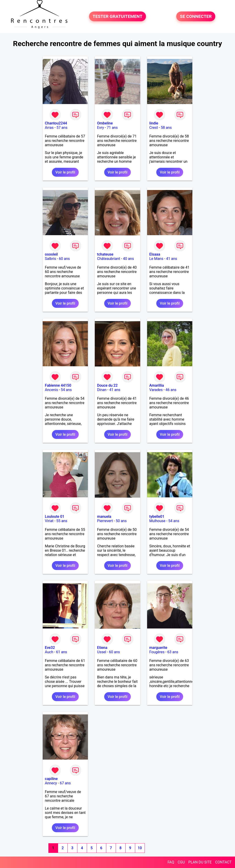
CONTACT (223, 862)
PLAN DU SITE (200, 862)
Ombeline (105, 123)
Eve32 (50, 648)
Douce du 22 (107, 385)
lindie (154, 123)
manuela (104, 517)
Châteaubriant (109, 259)
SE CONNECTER (196, 16)
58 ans (166, 128)
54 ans (66, 390)
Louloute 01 (55, 517)
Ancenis (52, 390)
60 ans (64, 259)
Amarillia (157, 385)
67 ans (65, 783)
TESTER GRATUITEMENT (118, 16)
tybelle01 (157, 517)
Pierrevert (105, 521)
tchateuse (105, 254)
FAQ (171, 862)
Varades (156, 390)
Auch (49, 652)
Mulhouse (157, 521)
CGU (181, 862)
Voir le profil (65, 172)
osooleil (51, 254)
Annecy (51, 783)
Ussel (102, 652)
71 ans (112, 128)
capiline (51, 779)
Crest (154, 128)
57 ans (62, 128)
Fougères (157, 652)
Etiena (102, 648)
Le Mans (156, 259)
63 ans (173, 652)
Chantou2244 (56, 123)
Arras (49, 128)
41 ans (172, 259)
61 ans (62, 652)
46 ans (171, 390)
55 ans (62, 521)
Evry (101, 128)
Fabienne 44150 (58, 385)
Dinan (102, 390)
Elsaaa (155, 254)
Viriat (49, 521)
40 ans (129, 259)
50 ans (121, 521)
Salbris (51, 259)
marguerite (158, 648)
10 (140, 848)
